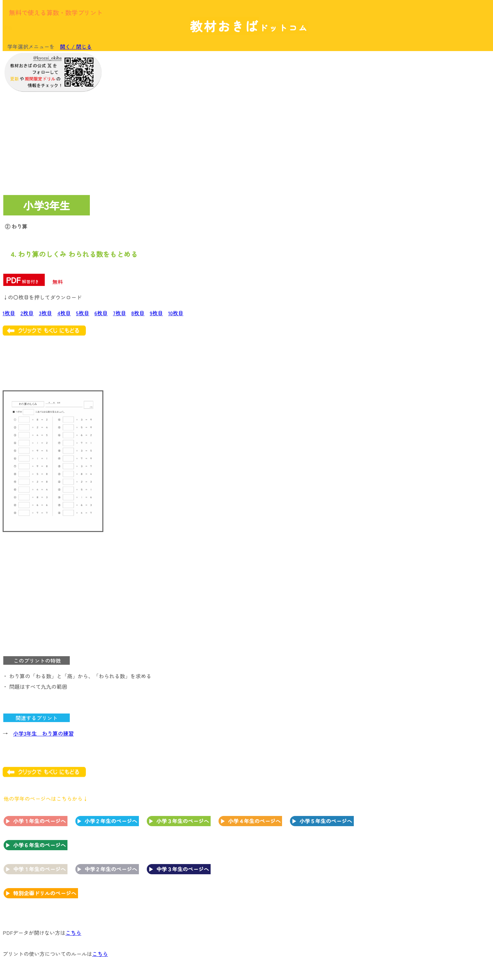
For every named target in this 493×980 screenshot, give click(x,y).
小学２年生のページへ (111, 821)
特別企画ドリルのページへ (45, 893)
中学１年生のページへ (39, 869)
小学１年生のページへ (39, 821)
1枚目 (9, 313)
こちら (73, 933)
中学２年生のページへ (111, 869)
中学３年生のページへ (183, 869)
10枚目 (176, 313)
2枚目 (27, 313)
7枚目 (119, 313)
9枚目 (156, 313)
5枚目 (83, 313)
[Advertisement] (437, 154)
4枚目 (64, 313)
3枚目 (45, 313)
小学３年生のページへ (183, 821)
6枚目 (101, 313)
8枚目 (138, 313)
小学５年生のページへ (326, 821)
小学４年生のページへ (254, 821)
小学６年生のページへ (39, 845)
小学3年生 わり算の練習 (43, 733)
